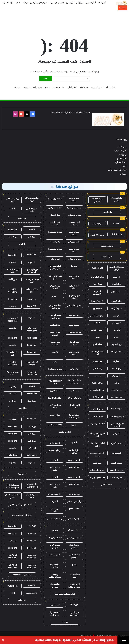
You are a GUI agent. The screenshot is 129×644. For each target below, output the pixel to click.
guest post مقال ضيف (55, 382)
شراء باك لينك (117, 409)
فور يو (55, 296)
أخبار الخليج (70, 3)
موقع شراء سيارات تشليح (55, 576)
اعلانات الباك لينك (97, 424)
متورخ (117, 337)
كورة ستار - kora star (32, 281)
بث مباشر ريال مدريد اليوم (55, 614)
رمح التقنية (117, 369)
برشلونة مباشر (55, 450)
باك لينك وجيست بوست (97, 454)
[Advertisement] (64, 19)
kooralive (12, 299)
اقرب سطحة (55, 555)
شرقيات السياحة (97, 390)
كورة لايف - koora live (32, 556)
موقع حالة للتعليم (97, 470)
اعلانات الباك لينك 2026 (97, 445)
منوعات (26, 3)
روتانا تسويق (116, 344)
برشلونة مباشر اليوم (13, 200)
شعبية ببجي (74, 325)
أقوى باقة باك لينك (74, 406)
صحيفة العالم (107, 485)
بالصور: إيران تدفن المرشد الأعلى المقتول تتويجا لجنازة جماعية (75, 640)
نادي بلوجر (116, 323)
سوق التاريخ (55, 391)
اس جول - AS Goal (13, 373)
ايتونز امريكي (55, 215)
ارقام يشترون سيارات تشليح (74, 585)
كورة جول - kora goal (12, 271)
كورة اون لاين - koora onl (32, 363)
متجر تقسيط (55, 242)
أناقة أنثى (117, 330)
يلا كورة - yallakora (13, 291)
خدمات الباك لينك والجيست (74, 381)
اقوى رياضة (116, 453)
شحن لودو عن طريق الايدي (55, 317)
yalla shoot (55, 443)
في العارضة (12, 237)
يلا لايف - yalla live (32, 291)
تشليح (74, 564)
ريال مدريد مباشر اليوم (32, 199)
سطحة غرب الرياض (55, 546)
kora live (32, 299)
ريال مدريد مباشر (74, 460)
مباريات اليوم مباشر (74, 452)
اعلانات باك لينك (55, 425)
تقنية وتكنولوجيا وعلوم (38, 3)
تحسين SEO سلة (97, 235)
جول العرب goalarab (74, 614)
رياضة (50, 3)
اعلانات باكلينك (65, 432)
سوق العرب (74, 391)
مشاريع (74, 425)
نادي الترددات (116, 352)
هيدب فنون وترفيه (97, 477)
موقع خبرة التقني (97, 316)
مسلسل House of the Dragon (12, 486)
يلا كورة (22, 244)
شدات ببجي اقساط (74, 199)
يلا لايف (64, 622)
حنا (74, 362)
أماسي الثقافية (97, 330)
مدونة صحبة (117, 390)
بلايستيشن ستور (74, 332)
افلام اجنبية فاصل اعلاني (13, 496)
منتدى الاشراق (116, 443)
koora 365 (32, 306)
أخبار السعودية (91, 3)
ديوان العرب (55, 415)
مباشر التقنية (97, 383)
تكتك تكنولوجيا (97, 301)
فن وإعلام (80, 3)
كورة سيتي (55, 605)
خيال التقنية (116, 284)
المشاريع (116, 223)
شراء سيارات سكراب (55, 566)
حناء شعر (55, 352)
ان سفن (116, 277)
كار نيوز (117, 316)
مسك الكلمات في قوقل (116, 268)
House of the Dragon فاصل (32, 485)
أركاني (117, 383)
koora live (32, 254)
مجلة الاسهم (116, 291)
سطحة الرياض (74, 530)
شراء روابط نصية (116, 416)
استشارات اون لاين (97, 353)
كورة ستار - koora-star (13, 320)
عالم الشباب (107, 212)
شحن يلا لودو (74, 315)
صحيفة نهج (97, 308)
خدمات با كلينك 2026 (55, 406)
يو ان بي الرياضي (116, 470)
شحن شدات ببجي (74, 305)
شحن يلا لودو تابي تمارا (55, 277)
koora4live (13, 230)
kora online (32, 394)
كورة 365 (74, 604)
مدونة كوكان (116, 308)
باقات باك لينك (97, 416)
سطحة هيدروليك (55, 538)
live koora (12, 533)
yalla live (22, 218)
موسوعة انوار (116, 397)
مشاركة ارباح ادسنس (97, 200)
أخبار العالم (102, 3)
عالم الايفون (117, 301)
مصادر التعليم (117, 463)
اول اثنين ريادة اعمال (116, 199)
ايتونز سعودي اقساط (74, 223)
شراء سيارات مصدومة (55, 585)
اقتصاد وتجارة (59, 3)
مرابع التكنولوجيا (97, 277)
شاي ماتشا (74, 369)
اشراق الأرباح (97, 397)
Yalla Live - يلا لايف (13, 354)
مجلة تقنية (97, 463)
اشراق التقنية (97, 268)
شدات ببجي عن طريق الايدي (55, 267)
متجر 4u (74, 266)
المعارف (117, 361)
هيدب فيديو (97, 361)
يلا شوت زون (32, 593)
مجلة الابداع (97, 344)
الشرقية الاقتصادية (97, 293)
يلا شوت (74, 442)
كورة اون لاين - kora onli (32, 271)
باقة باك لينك (116, 234)
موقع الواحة (97, 224)
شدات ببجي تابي (55, 208)
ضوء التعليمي (107, 257)
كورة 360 (13, 394)
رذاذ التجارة (97, 369)
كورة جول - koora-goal (32, 329)
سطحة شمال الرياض (74, 546)
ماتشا (55, 362)
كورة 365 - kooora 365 (32, 373)
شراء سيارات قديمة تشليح (64, 594)
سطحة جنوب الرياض (74, 556)
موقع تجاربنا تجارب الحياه (74, 416)
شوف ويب (97, 284)
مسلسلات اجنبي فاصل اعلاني (22, 505)
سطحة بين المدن (74, 538)
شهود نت (97, 376)
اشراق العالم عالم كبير (97, 435)
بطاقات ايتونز (55, 325)
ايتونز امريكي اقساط (55, 287)
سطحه (55, 530)
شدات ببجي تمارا (55, 199)
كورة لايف (32, 237)
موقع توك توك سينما (32, 496)
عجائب (97, 323)
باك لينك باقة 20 (74, 398)
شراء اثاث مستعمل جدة (22, 515)
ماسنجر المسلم (107, 246)
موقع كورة (22, 474)
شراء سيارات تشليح (74, 576)
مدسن (97, 337)
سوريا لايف (12, 279)
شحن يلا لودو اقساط (55, 223)
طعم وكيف (117, 376)
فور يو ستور (55, 259)
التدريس (117, 433)
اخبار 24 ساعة (116, 477)
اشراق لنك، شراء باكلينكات (117, 425)
